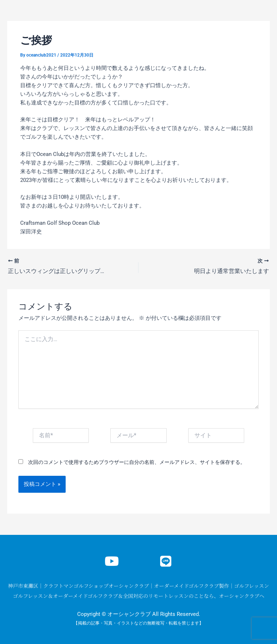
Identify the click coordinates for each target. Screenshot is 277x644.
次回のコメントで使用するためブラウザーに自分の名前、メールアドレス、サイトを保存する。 (137, 462)
